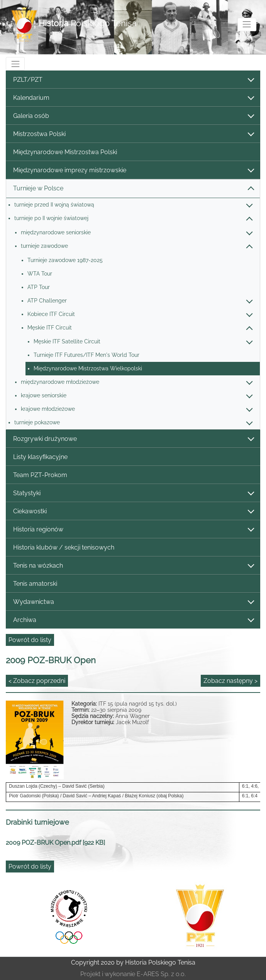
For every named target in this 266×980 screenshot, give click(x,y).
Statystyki (133, 493)
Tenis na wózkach (133, 566)
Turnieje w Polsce (133, 189)
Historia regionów (133, 530)
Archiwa (133, 620)
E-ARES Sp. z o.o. (161, 974)
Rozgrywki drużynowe (133, 439)
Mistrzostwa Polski (133, 134)
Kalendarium (133, 98)
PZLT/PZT (133, 80)
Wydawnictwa (133, 602)
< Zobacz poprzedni (37, 681)
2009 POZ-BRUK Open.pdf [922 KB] (55, 843)
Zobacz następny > (230, 681)
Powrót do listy (30, 640)
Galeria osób (133, 116)
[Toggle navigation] (247, 24)
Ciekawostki (133, 512)
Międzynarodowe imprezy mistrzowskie (133, 171)
